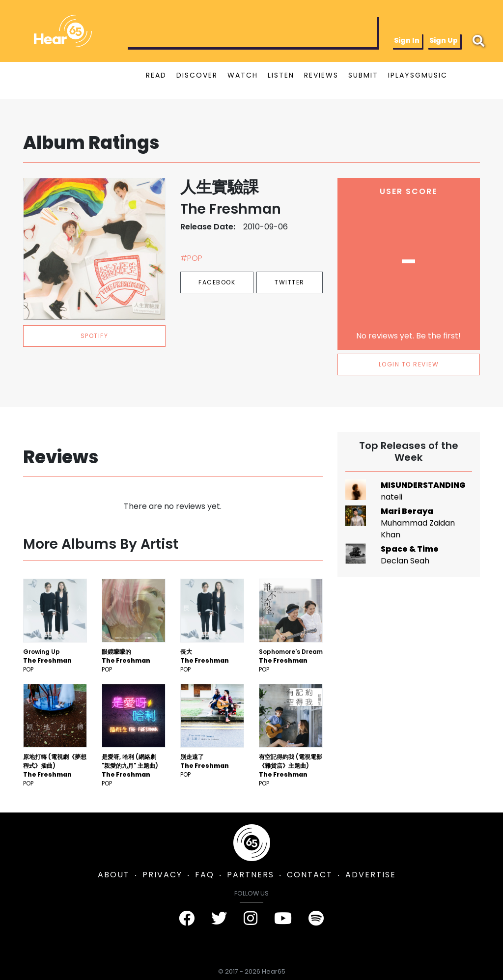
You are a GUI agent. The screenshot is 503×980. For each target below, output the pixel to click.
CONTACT (310, 875)
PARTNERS (251, 875)
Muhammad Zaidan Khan (418, 529)
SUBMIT (363, 75)
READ (156, 75)
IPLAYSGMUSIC (418, 75)
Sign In (407, 40)
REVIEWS (321, 75)
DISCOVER (197, 75)
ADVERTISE (371, 875)
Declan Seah (405, 561)
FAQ (205, 875)
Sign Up (444, 40)
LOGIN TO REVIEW (409, 364)
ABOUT (114, 875)
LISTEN (281, 75)
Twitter (290, 282)
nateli (391, 497)
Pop (28, 669)
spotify (95, 336)
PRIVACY (162, 875)
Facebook (217, 282)
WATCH (243, 75)
